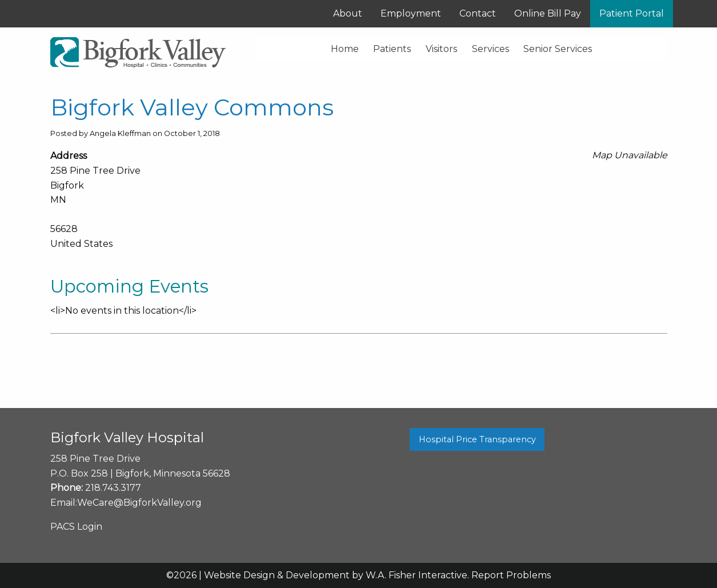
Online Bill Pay (548, 13)
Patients (392, 49)
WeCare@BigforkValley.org (139, 503)
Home (345, 49)
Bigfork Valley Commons (192, 107)
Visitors (441, 49)
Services (490, 49)
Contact (478, 13)
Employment (411, 13)
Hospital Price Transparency (477, 439)
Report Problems (511, 575)
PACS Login (76, 527)
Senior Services (558, 49)
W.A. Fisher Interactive (416, 575)
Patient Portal (632, 13)
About (348, 13)
